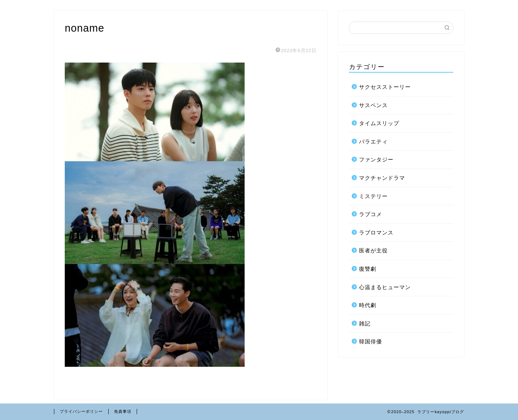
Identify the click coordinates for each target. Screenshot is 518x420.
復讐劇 (368, 269)
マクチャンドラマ (382, 178)
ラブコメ (371, 214)
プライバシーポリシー (81, 411)
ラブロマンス (376, 232)
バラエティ (373, 141)
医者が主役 (373, 250)
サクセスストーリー (385, 87)
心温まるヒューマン (385, 287)
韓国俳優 (371, 341)
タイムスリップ (379, 123)
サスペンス (373, 105)
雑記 (365, 323)
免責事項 (123, 411)
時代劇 (368, 305)
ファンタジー (376, 159)
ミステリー (373, 196)
